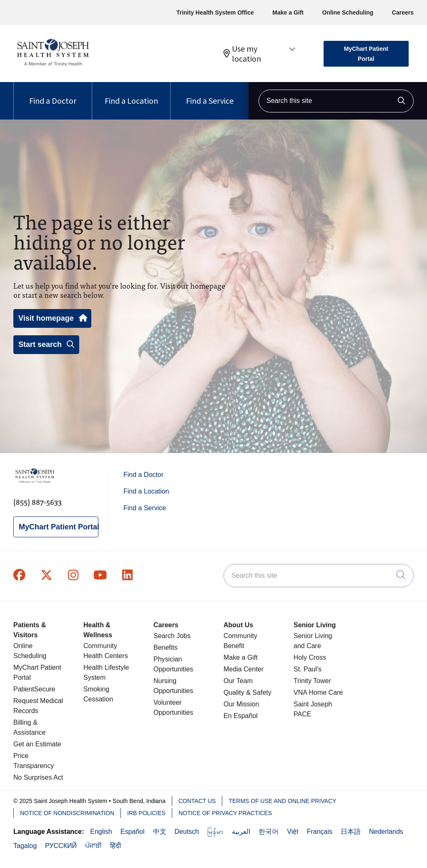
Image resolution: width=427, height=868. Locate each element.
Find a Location (131, 94)
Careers (403, 12)
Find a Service (210, 94)
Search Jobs (172, 636)
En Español (241, 716)
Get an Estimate (37, 744)
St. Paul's (308, 669)
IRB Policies (146, 813)
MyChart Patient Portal (366, 54)
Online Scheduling (348, 12)
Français (320, 832)
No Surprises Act (38, 777)
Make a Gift (288, 12)
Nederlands (386, 832)
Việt (293, 832)
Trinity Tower (312, 681)
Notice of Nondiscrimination (67, 813)
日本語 (351, 832)
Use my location (242, 54)
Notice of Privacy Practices (225, 813)
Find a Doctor (53, 94)
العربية (241, 832)
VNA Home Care (318, 692)
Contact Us (197, 801)
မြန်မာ (215, 832)
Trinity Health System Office (215, 12)
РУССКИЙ (61, 846)
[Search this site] (336, 101)
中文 (160, 832)
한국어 (269, 832)
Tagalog (25, 846)
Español (133, 832)
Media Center (244, 669)
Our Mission (241, 704)
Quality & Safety (247, 692)
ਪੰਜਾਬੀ (93, 846)
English (101, 832)
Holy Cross (310, 657)
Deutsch (187, 832)
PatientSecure (34, 689)
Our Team (238, 681)
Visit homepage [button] (52, 318)
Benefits (166, 647)
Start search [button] (46, 344)
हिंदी (116, 846)
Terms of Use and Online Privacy (282, 801)
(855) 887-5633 (38, 502)
